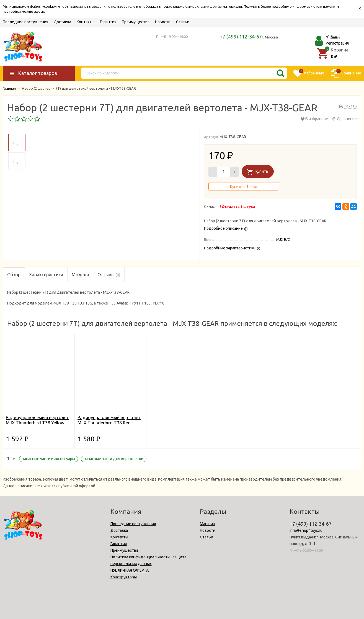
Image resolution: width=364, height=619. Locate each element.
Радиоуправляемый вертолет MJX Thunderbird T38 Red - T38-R (109, 423)
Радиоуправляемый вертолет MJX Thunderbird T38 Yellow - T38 (37, 423)
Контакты (86, 22)
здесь (39, 11)
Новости (163, 22)
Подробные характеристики (230, 248)
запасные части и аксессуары (49, 459)
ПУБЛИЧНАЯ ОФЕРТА (130, 570)
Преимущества (136, 22)
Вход (335, 37)
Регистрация (337, 43)
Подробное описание (223, 228)
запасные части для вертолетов (114, 459)
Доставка (62, 22)
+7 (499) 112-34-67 (241, 37)
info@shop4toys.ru (306, 530)
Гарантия (108, 22)
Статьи (183, 22)
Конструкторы (124, 577)
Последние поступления (25, 22)
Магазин (207, 524)
